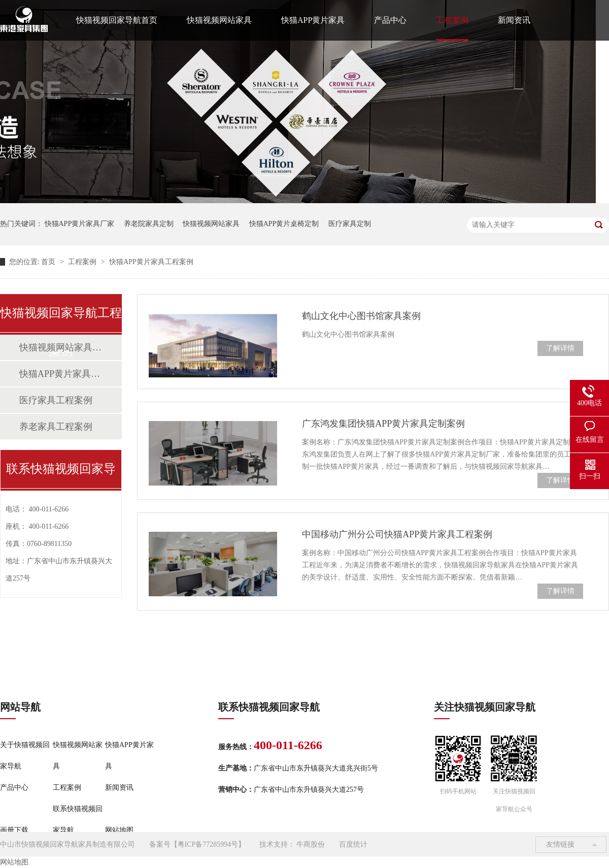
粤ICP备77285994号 (208, 844)
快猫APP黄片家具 (313, 20)
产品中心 (390, 20)
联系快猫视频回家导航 (78, 819)
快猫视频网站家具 (219, 20)
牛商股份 (311, 844)
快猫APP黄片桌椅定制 (284, 224)
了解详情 (560, 348)
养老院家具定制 (149, 224)
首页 (49, 262)
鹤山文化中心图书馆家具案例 (361, 316)
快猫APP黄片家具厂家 (80, 224)
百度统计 (353, 844)
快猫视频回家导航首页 (117, 20)
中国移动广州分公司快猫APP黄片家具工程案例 (397, 534)
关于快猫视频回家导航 (25, 756)
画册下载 (14, 830)
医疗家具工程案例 (56, 400)
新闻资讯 (514, 20)
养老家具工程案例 (56, 427)
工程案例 (452, 20)
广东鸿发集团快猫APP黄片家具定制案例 (383, 424)
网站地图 (119, 830)
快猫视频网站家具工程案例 (60, 347)
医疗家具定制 (350, 224)
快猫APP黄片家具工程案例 (151, 262)
